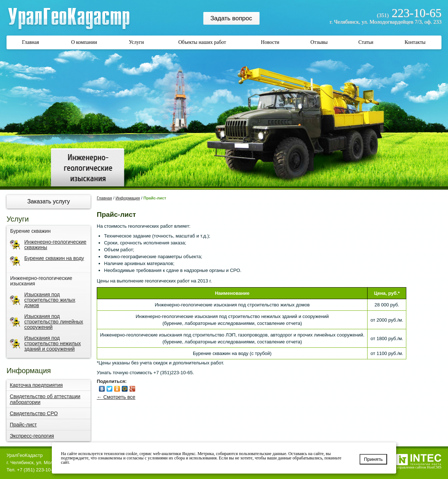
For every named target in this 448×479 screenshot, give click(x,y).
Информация (128, 198)
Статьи (366, 42)
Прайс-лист (23, 425)
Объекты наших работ (202, 42)
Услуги (136, 42)
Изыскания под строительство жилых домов (43, 300)
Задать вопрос (231, 18)
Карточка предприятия (36, 385)
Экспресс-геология (32, 436)
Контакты (415, 42)
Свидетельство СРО (34, 413)
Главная (31, 42)
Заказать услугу (49, 201)
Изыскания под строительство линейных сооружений (46, 322)
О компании (84, 42)
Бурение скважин (30, 231)
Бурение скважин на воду (47, 261)
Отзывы (319, 42)
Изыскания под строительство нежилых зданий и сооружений (45, 344)
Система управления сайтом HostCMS (412, 467)
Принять (373, 459)
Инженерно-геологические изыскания (41, 281)
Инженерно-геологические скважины (48, 245)
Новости (270, 42)
